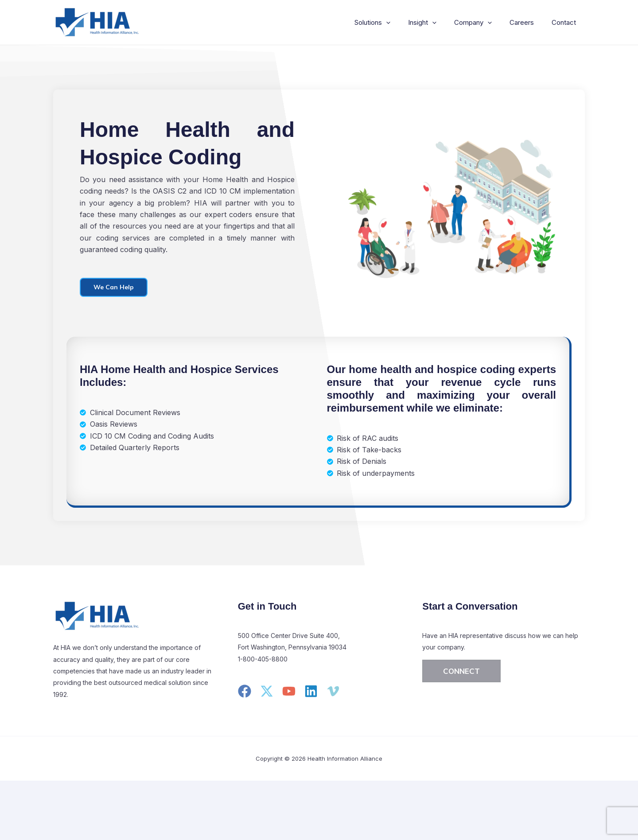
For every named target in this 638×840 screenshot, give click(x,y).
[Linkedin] (311, 692)
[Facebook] (245, 692)
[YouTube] (289, 692)
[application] (402, 23)
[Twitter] (267, 692)
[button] (461, 672)
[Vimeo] (333, 692)
